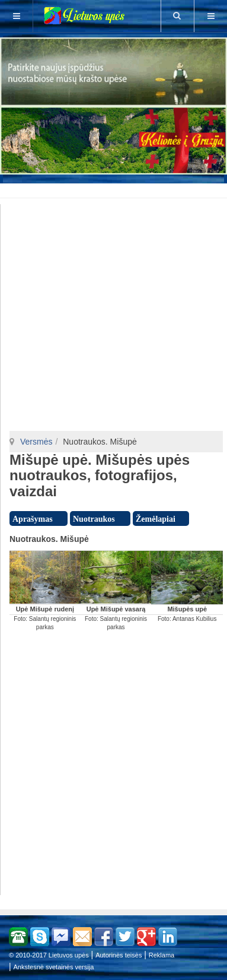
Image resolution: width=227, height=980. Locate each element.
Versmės (36, 442)
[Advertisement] (116, 189)
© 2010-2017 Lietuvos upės (49, 955)
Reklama (162, 955)
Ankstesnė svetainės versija (54, 967)
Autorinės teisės (119, 955)
